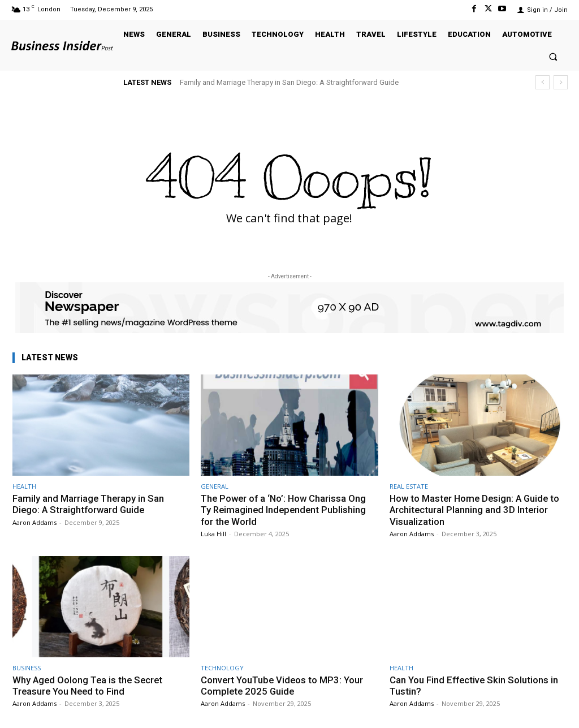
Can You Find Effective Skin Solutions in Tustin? (475, 686)
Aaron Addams (34, 522)
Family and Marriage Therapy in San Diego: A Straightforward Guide (289, 82)
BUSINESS (27, 668)
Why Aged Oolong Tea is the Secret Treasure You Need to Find (89, 686)
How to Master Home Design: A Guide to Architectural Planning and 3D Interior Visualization (477, 510)
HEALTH (24, 486)
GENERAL (215, 486)
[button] (553, 56)
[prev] (543, 82)
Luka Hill (213, 534)
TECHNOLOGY (222, 668)
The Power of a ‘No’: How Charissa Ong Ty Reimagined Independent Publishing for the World (286, 510)
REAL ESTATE (409, 486)
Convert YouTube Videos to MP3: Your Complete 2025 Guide (283, 686)
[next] (561, 82)
